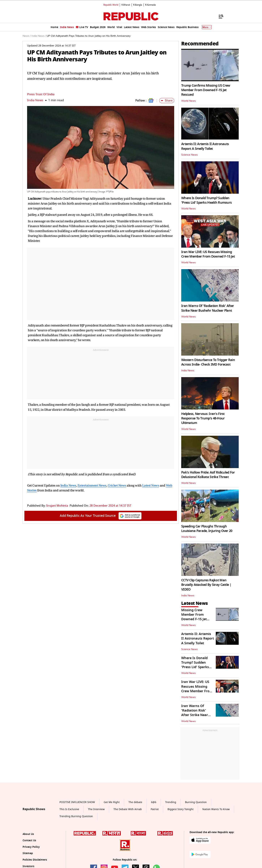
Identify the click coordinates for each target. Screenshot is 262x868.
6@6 (154, 802)
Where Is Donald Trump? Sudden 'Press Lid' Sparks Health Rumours (206, 200)
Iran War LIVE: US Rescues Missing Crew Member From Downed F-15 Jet (208, 254)
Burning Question (196, 802)
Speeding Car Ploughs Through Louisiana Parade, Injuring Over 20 (207, 529)
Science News (189, 155)
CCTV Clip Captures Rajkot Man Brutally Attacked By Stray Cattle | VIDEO (206, 585)
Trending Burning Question (76, 816)
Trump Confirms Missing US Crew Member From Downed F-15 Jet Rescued (206, 90)
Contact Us (29, 840)
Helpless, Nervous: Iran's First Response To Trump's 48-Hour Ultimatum (203, 418)
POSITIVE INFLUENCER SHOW (77, 802)
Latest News (151, 485)
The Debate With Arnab (128, 809)
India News (35, 100)
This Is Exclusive (69, 809)
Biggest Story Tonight (181, 809)
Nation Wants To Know (216, 809)
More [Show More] (207, 27)
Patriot (155, 809)
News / (27, 36)
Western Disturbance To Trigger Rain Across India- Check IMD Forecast (208, 362)
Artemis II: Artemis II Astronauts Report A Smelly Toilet (205, 146)
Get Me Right (112, 802)
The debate (135, 802)
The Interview (96, 809)
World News (188, 101)
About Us (28, 834)
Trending (171, 802)
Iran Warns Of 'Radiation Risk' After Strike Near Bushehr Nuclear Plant (208, 308)
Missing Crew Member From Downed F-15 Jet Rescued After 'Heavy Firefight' (194, 619)
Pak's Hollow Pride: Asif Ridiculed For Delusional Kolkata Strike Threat (208, 475)
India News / (39, 36)
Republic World (111, 5)
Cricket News (117, 485)
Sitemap (28, 853)
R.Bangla (138, 5)
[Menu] (219, 16)
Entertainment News (92, 485)
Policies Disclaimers (35, 860)
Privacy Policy (31, 847)
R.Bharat (126, 5)
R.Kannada (150, 5)
